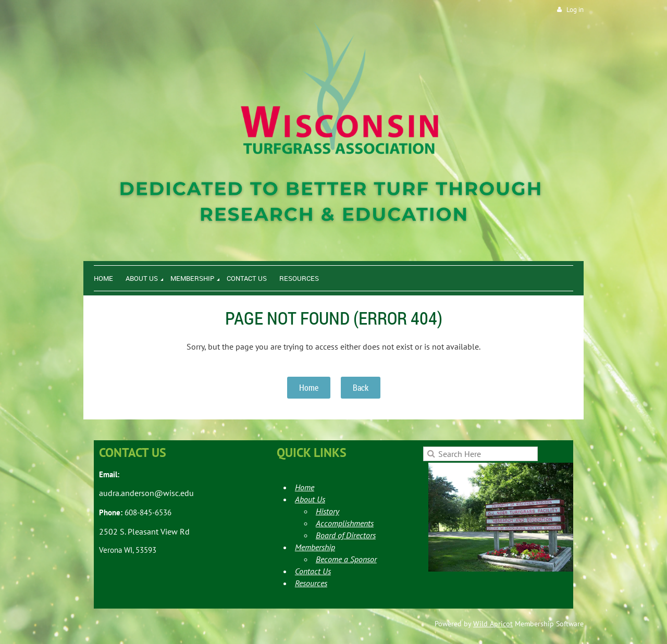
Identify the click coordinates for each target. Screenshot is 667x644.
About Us (310, 499)
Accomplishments (345, 523)
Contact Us (313, 571)
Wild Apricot (493, 624)
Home (309, 388)
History (328, 511)
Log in (575, 10)
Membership (315, 547)
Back (361, 388)
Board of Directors (346, 535)
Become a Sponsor (346, 559)
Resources (311, 583)
